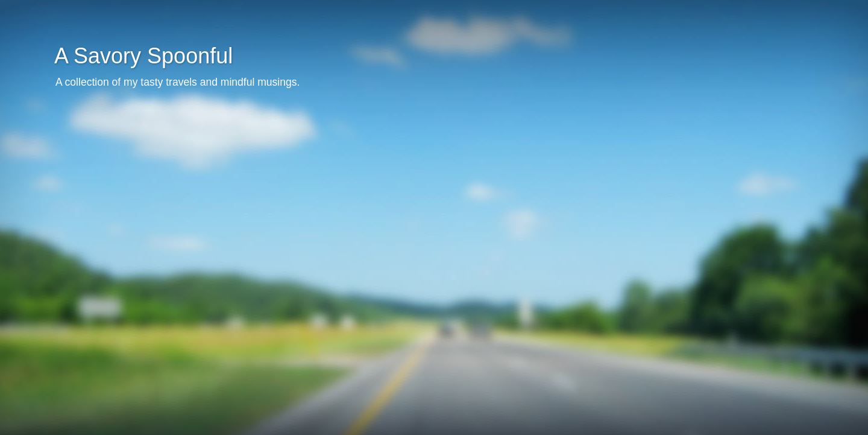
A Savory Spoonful (143, 56)
